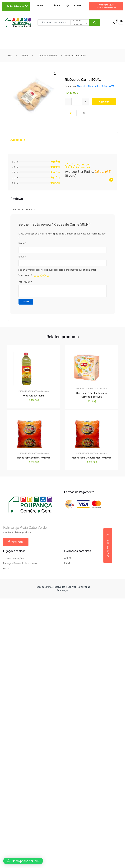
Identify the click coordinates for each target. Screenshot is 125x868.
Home (42, 6)
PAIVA (25, 56)
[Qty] (77, 102)
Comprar (104, 102)
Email (22, 257)
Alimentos (82, 86)
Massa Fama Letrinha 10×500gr (34, 458)
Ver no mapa (16, 542)
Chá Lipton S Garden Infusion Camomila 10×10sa (91, 395)
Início (10, 56)
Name (22, 243)
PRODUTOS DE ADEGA (29, 391)
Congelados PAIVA (48, 56)
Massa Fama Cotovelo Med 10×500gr (91, 458)
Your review (25, 282)
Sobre (57, 5)
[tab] (18, 141)
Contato (78, 5)
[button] (23, 861)
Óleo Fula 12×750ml (34, 396)
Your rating (25, 276)
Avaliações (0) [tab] (18, 140)
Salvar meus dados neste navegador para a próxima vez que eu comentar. (59, 270)
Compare (84, 113)
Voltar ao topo (108, 546)
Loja (67, 5)
